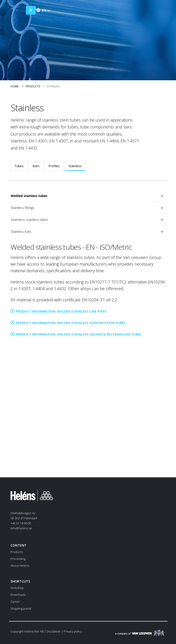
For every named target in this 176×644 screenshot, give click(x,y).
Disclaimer (54, 631)
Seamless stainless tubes (29, 220)
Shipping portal (21, 608)
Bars (36, 166)
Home (15, 86)
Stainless (75, 166)
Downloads (18, 595)
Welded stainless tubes (29, 196)
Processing (18, 559)
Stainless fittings (22, 208)
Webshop (17, 588)
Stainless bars (21, 232)
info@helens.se (21, 528)
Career (15, 602)
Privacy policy (73, 631)
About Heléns (20, 566)
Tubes (19, 166)
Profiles (54, 166)
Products (33, 86)
